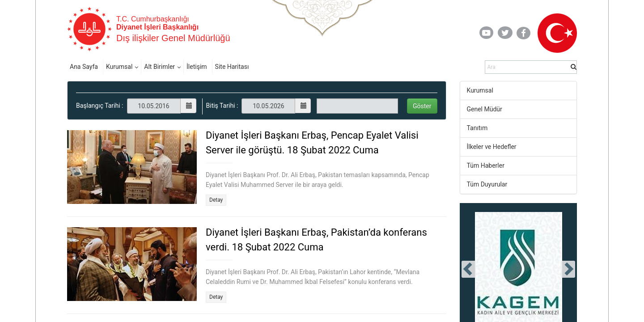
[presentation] (469, 269)
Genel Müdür (485, 109)
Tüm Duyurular (487, 184)
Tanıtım (477, 128)
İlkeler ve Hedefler (492, 147)
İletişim (197, 67)
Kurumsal (119, 67)
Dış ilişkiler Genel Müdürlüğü (173, 38)
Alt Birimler (159, 67)
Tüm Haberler (486, 165)
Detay (216, 200)
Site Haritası (232, 67)
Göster (422, 106)
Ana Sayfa (84, 67)
